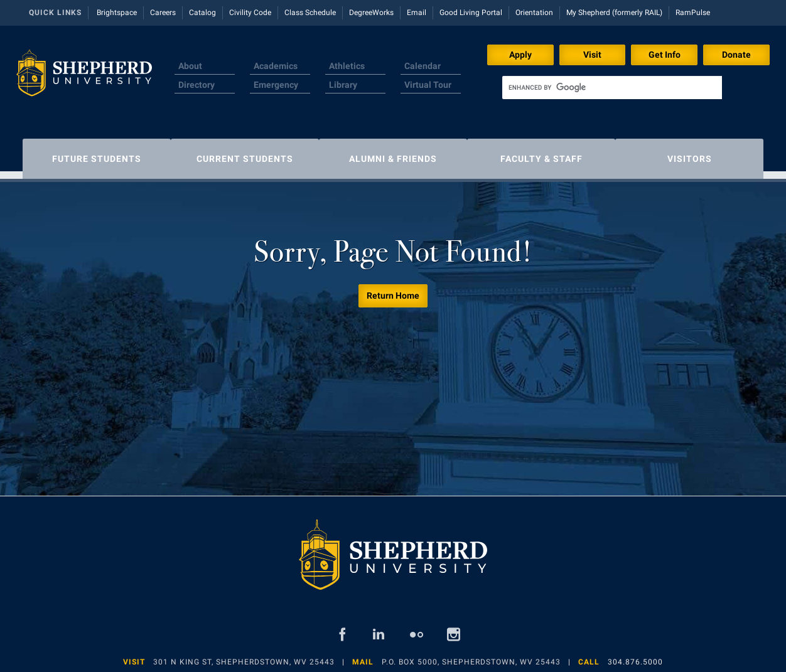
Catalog (202, 13)
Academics (276, 66)
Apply (520, 55)
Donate (736, 55)
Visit (592, 55)
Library (343, 85)
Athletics (347, 66)
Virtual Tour (428, 85)
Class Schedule (310, 13)
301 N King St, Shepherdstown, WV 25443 (244, 656)
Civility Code (250, 13)
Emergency (276, 85)
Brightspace (117, 13)
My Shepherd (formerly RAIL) (614, 13)
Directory (196, 85)
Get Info (665, 55)
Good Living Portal (471, 13)
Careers (163, 13)
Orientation (534, 13)
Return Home (393, 289)
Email (417, 13)
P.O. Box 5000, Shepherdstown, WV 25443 (471, 656)
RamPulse (693, 13)
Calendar (423, 66)
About (190, 66)
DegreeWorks (371, 13)
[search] (612, 88)
